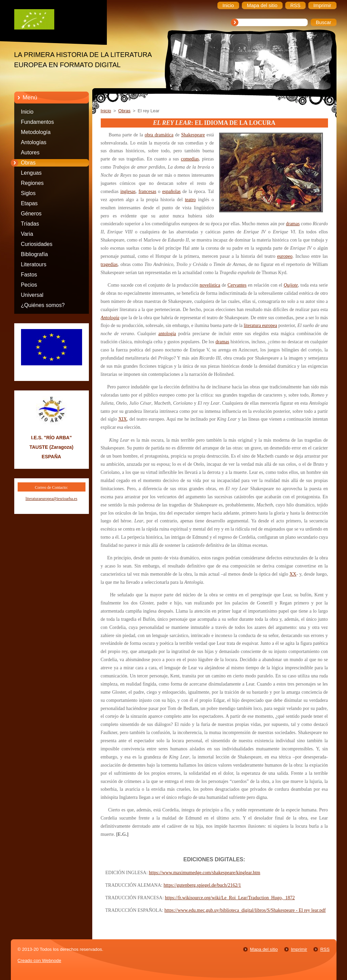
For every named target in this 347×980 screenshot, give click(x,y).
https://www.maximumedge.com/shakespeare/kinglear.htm (205, 873)
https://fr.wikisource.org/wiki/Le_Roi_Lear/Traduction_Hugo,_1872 (230, 898)
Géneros (31, 214)
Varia (27, 234)
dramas (293, 224)
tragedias (109, 264)
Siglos (28, 193)
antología (167, 334)
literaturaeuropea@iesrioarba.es (51, 499)
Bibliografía (35, 254)
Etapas (30, 203)
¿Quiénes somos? (43, 305)
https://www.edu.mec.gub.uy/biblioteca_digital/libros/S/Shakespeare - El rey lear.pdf (245, 910)
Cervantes (237, 285)
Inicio (27, 112)
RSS (325, 949)
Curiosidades (37, 244)
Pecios (29, 285)
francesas (148, 191)
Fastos (29, 275)
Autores (30, 152)
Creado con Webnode (40, 960)
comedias (190, 159)
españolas (171, 191)
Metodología (36, 132)
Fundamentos (37, 122)
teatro (190, 200)
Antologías (34, 142)
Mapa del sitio (264, 949)
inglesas (128, 191)
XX (293, 574)
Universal (32, 295)
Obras (28, 163)
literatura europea (261, 325)
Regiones (32, 183)
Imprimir (299, 949)
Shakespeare (193, 135)
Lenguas (31, 173)
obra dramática (159, 135)
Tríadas (30, 224)
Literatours (34, 264)
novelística (210, 285)
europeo (285, 256)
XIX (123, 419)
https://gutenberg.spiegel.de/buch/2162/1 (202, 885)
